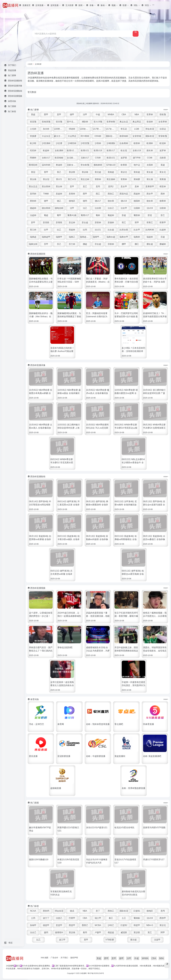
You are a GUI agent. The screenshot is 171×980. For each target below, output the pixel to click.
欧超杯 (46, 150)
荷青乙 (150, 222)
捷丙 (46, 932)
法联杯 (163, 208)
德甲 (72, 114)
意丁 (98, 911)
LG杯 (137, 129)
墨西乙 (85, 925)
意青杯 (72, 194)
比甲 (46, 230)
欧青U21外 (72, 150)
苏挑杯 (111, 222)
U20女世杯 (85, 129)
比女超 (111, 230)
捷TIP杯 (137, 158)
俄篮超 (111, 932)
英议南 (85, 172)
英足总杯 (85, 179)
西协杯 (33, 201)
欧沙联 (33, 143)
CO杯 (150, 158)
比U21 (98, 230)
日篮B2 (124, 925)
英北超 (98, 172)
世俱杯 (150, 122)
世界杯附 (111, 122)
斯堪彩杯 (33, 165)
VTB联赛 (110, 940)
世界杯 (150, 114)
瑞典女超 (111, 237)
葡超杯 (111, 215)
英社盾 (150, 179)
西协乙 (111, 194)
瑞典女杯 (33, 244)
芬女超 (98, 244)
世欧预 (163, 114)
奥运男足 (137, 122)
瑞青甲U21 (98, 237)
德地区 (72, 201)
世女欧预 (85, 165)
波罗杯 (163, 150)
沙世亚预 (85, 143)
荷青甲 (163, 222)
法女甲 (124, 208)
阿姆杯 (33, 158)
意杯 (137, 186)
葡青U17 (85, 215)
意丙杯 (33, 194)
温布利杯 (46, 165)
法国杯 (137, 208)
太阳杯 (150, 165)
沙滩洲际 (111, 143)
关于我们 (64, 958)
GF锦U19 (111, 165)
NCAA (33, 911)
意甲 (59, 114)
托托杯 (33, 150)
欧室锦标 (59, 158)
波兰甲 (62, 940)
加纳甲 (33, 925)
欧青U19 (98, 150)
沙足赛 (59, 143)
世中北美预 (72, 122)
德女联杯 (46, 208)
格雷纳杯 (124, 136)
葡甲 (59, 215)
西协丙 (46, 911)
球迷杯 (72, 129)
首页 (31, 64)
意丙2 (111, 186)
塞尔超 (133, 940)
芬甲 (46, 244)
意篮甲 (59, 925)
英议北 (124, 172)
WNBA (111, 114)
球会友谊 (150, 129)
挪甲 (124, 244)
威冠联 (124, 932)
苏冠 (150, 215)
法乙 (85, 208)
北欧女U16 (72, 165)
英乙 (59, 172)
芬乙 (59, 244)
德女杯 (150, 201)
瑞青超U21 (85, 237)
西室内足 (124, 194)
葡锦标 (137, 918)
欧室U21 (111, 158)
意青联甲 (150, 186)
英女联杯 (46, 186)
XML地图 (45, 958)
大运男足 (72, 136)
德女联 (111, 201)
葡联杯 (137, 215)
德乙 (59, 201)
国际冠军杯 (111, 136)
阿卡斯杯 (85, 136)
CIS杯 (98, 158)
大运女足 (46, 136)
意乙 (85, 186)
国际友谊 (150, 136)
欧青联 (124, 165)
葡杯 (98, 215)
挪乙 (137, 244)
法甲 (85, 114)
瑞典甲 (59, 237)
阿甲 (163, 932)
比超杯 (163, 230)
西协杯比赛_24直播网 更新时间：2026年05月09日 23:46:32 (98, 103)
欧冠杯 (163, 143)
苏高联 (46, 222)
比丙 (85, 230)
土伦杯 (33, 129)
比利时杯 (150, 230)
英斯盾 (163, 179)
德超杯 (33, 208)
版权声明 (74, 958)
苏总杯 (72, 222)
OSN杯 (98, 136)
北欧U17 (85, 158)
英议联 (72, 172)
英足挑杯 (111, 179)
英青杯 (124, 179)
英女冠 (46, 179)
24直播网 (83, 973)
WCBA (98, 925)
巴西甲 (72, 918)
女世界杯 (163, 122)
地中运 (137, 165)
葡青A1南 (72, 215)
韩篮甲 (137, 925)
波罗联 (124, 158)
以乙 (38, 940)
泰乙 (111, 918)
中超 (98, 114)
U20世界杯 (59, 129)
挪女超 (150, 244)
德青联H (59, 932)
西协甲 (163, 918)
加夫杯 (46, 129)
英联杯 (98, 179)
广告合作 (54, 958)
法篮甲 (157, 940)
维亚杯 (163, 186)
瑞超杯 (150, 237)
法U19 (150, 208)
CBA (124, 114)
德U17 (98, 201)
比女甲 (137, 230)
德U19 (124, 201)
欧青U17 (111, 150)
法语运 (163, 129)
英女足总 (33, 186)
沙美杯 (98, 143)
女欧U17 (46, 158)
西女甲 (150, 194)
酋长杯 (150, 150)
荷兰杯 (33, 230)
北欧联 (163, 158)
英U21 (59, 179)
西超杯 (137, 194)
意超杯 (59, 194)
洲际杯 (85, 122)
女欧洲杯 (59, 150)
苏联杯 (98, 222)
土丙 (33, 918)
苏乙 (163, 215)
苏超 (124, 215)
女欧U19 (137, 150)
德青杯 (163, 201)
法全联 (98, 208)
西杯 (163, 194)
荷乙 (124, 222)
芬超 (163, 237)
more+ (166, 110)
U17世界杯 (98, 129)
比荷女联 (124, 230)
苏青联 (59, 222)
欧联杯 (137, 143)
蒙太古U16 (59, 136)
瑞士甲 (98, 918)
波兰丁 (46, 918)
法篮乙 (59, 918)
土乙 (124, 918)
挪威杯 (163, 244)
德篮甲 (46, 925)
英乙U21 (72, 179)
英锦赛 (137, 179)
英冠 (33, 172)
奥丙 (85, 932)
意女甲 (124, 186)
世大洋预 (98, 122)
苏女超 (85, 222)
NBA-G (150, 925)
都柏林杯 (98, 165)
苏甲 (33, 222)
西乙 (98, 194)
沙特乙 (111, 925)
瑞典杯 (137, 237)
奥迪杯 (59, 165)
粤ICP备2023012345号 (96, 973)
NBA (137, 114)
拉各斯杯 (124, 143)
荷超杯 (72, 230)
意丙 (98, 186)
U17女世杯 (111, 129)
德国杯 (137, 201)
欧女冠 (124, 150)
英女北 (163, 172)
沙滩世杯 (72, 143)
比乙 (59, 230)
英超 (33, 114)
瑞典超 (33, 237)
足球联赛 (38, 64)
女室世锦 (137, 136)
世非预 (59, 122)
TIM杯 (46, 194)
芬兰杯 (72, 244)
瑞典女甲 (124, 237)
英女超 (150, 172)
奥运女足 (124, 122)
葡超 (46, 215)
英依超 (137, 172)
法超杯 (33, 215)
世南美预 (46, 122)
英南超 (111, 172)
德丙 (85, 201)
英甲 (46, 172)
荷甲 (137, 222)
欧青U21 (85, 150)
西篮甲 (72, 925)
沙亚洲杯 (46, 143)
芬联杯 (111, 244)
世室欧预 (163, 136)
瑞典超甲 (46, 237)
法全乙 (111, 208)
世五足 (124, 129)
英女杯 (59, 186)
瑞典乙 (72, 237)
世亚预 (33, 122)
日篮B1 (137, 911)
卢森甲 (98, 932)
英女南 (33, 179)
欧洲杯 (150, 143)
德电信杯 (59, 208)
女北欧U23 (72, 158)
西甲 (46, 114)
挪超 (85, 244)
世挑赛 (33, 136)
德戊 (72, 911)
